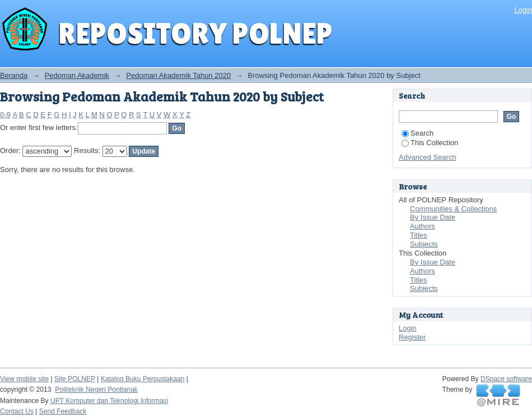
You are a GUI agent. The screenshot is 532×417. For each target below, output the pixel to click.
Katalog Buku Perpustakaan (143, 379)
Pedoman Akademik (77, 75)
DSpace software (506, 379)
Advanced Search (428, 157)
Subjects (424, 244)
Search (417, 133)
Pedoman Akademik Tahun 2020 (178, 75)
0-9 (5, 115)
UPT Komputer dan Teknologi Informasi (109, 401)
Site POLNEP (75, 379)
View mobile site (24, 379)
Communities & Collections (453, 209)
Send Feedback (63, 411)
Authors (423, 226)
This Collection (430, 143)
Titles (419, 235)
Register (412, 337)
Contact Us (17, 411)
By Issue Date (433, 217)
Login (523, 10)
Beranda (14, 75)
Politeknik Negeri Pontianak (96, 390)
